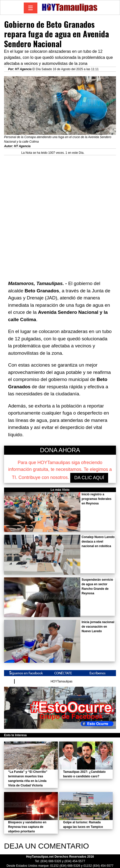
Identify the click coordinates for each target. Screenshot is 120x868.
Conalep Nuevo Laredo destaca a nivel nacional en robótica (98, 542)
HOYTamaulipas (62, 681)
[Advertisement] (60, 215)
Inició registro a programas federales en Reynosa (97, 499)
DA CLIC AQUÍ (89, 478)
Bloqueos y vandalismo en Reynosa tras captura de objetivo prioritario (27, 827)
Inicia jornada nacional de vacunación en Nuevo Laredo (98, 627)
